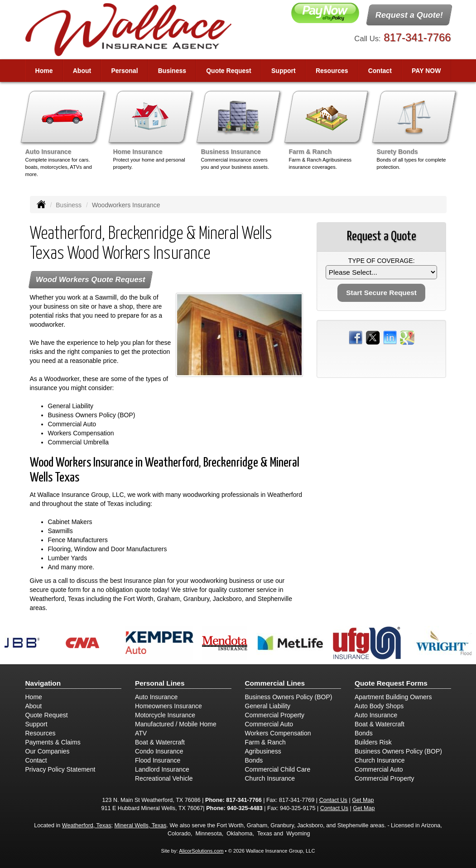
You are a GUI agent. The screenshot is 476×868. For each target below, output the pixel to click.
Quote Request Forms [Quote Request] (391, 683)
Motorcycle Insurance (165, 715)
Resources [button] (332, 71)
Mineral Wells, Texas (141, 825)
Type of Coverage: (382, 261)
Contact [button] (380, 71)
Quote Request (47, 715)
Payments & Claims (53, 742)
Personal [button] (124, 71)
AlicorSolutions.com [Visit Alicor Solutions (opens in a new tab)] (201, 851)
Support (36, 724)
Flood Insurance (158, 760)
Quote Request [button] (229, 71)
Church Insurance (270, 778)
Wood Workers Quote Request (90, 279)
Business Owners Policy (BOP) (289, 697)
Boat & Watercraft (160, 742)
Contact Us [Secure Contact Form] (333, 800)
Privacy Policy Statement (60, 769)
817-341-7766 (417, 37)
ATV (141, 733)
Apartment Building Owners (393, 697)
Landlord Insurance (162, 769)
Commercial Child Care (278, 769)
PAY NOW (426, 71)
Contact (36, 760)
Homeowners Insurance (168, 706)
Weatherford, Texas (87, 825)
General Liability (268, 706)
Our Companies (48, 751)
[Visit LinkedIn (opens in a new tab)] (390, 337)
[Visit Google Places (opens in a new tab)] (407, 337)
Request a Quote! (410, 15)
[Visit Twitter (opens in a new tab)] (373, 337)
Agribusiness (263, 751)
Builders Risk (373, 742)
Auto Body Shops (379, 706)
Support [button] (284, 71)
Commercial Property (275, 715)
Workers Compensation (278, 733)
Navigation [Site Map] (43, 683)
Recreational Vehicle (164, 778)
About (82, 71)
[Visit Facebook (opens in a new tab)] (356, 337)
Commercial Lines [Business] (275, 683)
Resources (41, 733)
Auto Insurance (156, 697)
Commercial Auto (269, 724)
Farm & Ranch (265, 742)
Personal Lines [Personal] (160, 683)
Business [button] (172, 71)
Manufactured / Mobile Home (176, 724)
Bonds (254, 760)
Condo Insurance (159, 751)
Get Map (363, 800)
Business (69, 205)
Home (44, 71)
